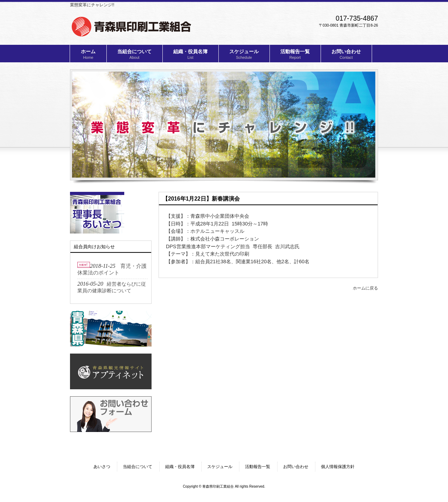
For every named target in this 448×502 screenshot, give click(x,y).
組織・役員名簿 (180, 467)
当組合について (138, 467)
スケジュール (220, 467)
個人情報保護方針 (338, 467)
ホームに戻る (365, 288)
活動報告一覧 (258, 467)
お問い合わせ (296, 467)
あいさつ (102, 467)
